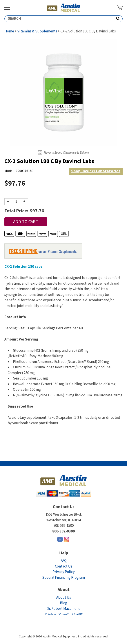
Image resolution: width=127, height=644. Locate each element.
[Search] (59, 19)
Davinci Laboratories (96, 171)
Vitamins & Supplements (37, 31)
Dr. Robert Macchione (63, 611)
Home (9, 31)
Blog (64, 603)
